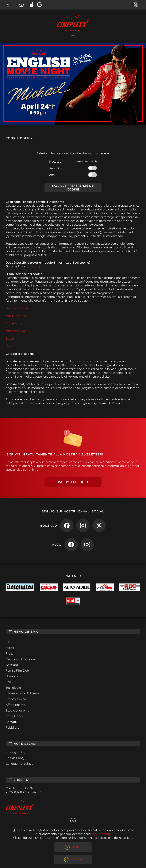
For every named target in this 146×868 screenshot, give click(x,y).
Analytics (56, 168)
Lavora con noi (16, 699)
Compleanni (14, 716)
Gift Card (12, 665)
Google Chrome (17, 308)
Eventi (10, 648)
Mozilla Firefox (16, 316)
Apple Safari (14, 323)
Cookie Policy (15, 758)
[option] (73, 84)
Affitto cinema (15, 705)
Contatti (11, 722)
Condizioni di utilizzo (20, 764)
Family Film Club (17, 670)
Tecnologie (13, 688)
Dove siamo (14, 676)
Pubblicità (13, 727)
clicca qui (36, 266)
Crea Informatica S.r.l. (20, 788)
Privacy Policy (15, 752)
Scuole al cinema (18, 710)
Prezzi (10, 653)
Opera (10, 346)
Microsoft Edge (16, 331)
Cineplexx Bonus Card (21, 659)
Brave (10, 338)
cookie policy (101, 834)
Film (9, 642)
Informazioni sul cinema (22, 693)
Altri (52, 175)
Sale (9, 682)
